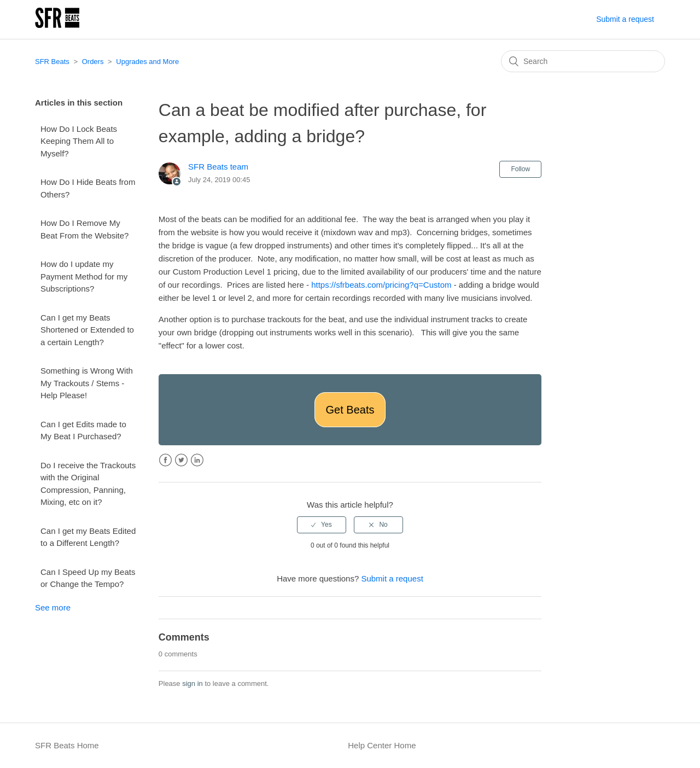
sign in (192, 683)
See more (53, 607)
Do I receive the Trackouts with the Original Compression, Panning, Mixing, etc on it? (88, 484)
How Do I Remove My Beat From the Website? (84, 229)
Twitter (181, 460)
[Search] (583, 61)
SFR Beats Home (67, 745)
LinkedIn (197, 460)
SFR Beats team (218, 167)
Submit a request (625, 19)
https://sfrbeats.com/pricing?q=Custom (381, 285)
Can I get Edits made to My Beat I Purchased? (83, 430)
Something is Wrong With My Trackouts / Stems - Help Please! (87, 383)
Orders (93, 62)
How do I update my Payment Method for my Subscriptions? (84, 276)
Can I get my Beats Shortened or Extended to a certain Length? (87, 330)
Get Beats (350, 410)
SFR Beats (52, 62)
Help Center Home (382, 745)
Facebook (165, 460)
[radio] (322, 525)
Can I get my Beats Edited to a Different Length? (88, 537)
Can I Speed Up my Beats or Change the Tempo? (88, 578)
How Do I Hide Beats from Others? (88, 188)
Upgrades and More (147, 62)
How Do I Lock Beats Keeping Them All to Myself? (79, 141)
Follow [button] (520, 169)
